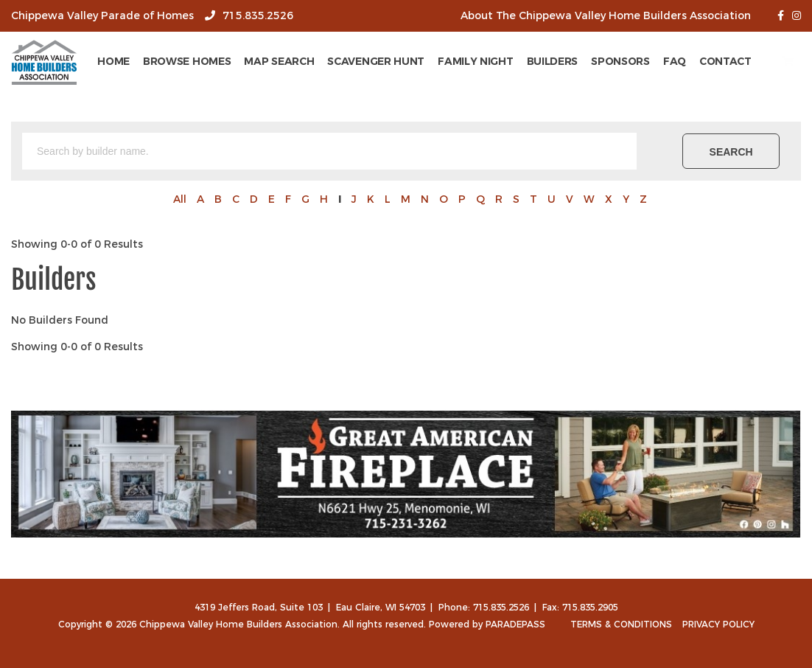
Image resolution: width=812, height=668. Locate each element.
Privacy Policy (718, 624)
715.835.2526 (252, 15)
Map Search (322, 61)
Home (156, 61)
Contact (768, 61)
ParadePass (515, 624)
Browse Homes (230, 61)
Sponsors (663, 61)
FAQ (717, 61)
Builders (595, 61)
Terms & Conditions (621, 624)
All (180, 199)
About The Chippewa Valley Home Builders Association (606, 15)
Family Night (518, 61)
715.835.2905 (590, 607)
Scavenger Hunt (419, 61)
